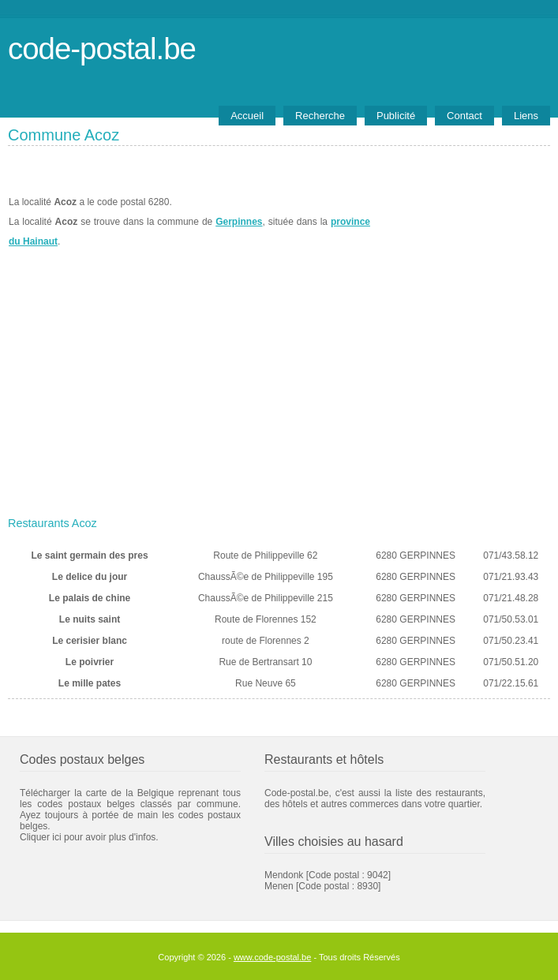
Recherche (320, 116)
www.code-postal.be (272, 957)
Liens (526, 116)
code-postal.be (102, 49)
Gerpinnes (239, 222)
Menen (279, 886)
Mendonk (284, 875)
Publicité (396, 116)
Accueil (247, 116)
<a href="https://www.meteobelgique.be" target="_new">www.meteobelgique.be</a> (461, 222)
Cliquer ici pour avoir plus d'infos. (89, 837)
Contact (464, 116)
